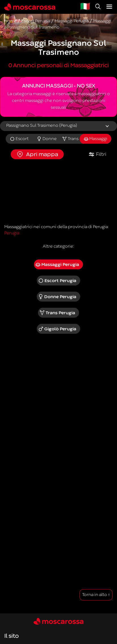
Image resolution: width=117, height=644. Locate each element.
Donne (47, 139)
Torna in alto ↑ (96, 595)
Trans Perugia (57, 313)
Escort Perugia (57, 281)
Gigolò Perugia (57, 329)
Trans (70, 139)
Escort (19, 139)
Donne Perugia (57, 297)
